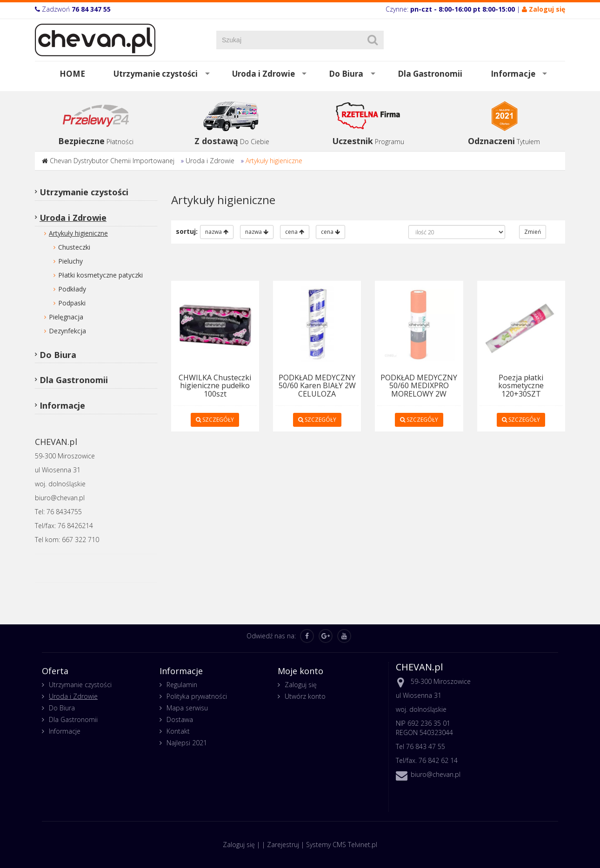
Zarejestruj (283, 845)
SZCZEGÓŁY (215, 420)
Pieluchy (70, 261)
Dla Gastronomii (430, 74)
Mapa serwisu (187, 708)
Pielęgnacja (66, 317)
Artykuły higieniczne (274, 161)
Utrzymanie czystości (156, 74)
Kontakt (178, 731)
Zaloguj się (301, 685)
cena (295, 232)
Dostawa (180, 719)
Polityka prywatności (197, 696)
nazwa (217, 232)
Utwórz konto (305, 696)
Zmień (533, 232)
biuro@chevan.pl (436, 774)
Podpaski (72, 303)
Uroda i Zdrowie (263, 74)
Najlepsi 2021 (187, 743)
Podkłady (72, 289)
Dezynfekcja (67, 331)
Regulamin (182, 685)
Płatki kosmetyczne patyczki (100, 275)
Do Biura (346, 74)
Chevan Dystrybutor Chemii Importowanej (112, 161)
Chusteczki (74, 247)
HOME (72, 74)
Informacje (513, 74)
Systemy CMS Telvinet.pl (342, 845)
